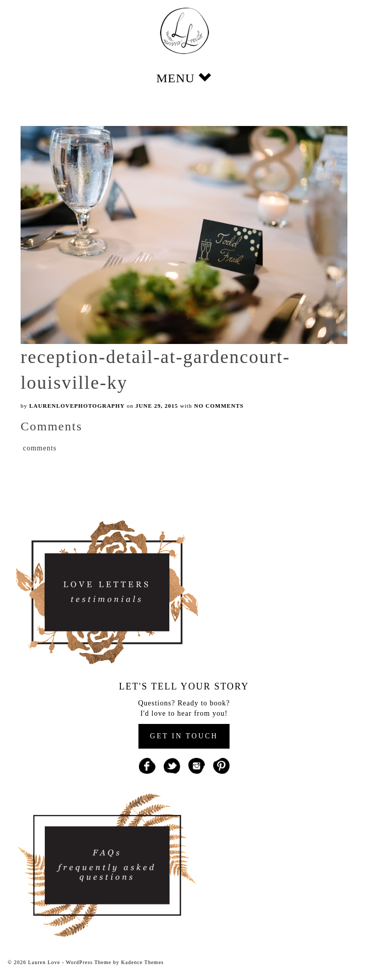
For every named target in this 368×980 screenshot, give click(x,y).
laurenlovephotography (77, 406)
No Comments (219, 406)
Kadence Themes (142, 962)
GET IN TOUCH (184, 736)
